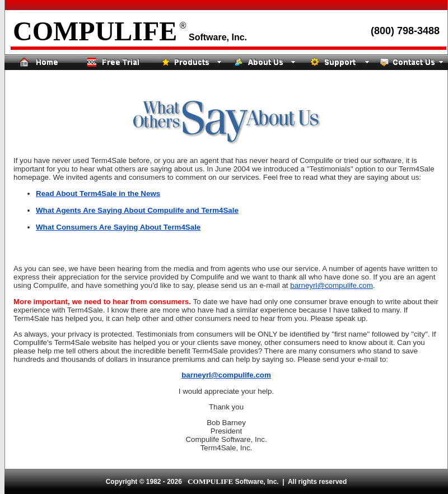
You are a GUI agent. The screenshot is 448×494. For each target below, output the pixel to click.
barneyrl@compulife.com (332, 285)
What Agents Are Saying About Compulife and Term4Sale (137, 210)
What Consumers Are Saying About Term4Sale (118, 227)
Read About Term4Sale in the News (98, 194)
